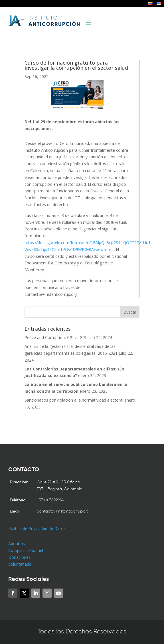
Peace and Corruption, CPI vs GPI (55, 337)
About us (17, 544)
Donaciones (19, 557)
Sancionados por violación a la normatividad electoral (74, 400)
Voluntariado (20, 564)
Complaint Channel (26, 550)
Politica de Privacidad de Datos (37, 528)
